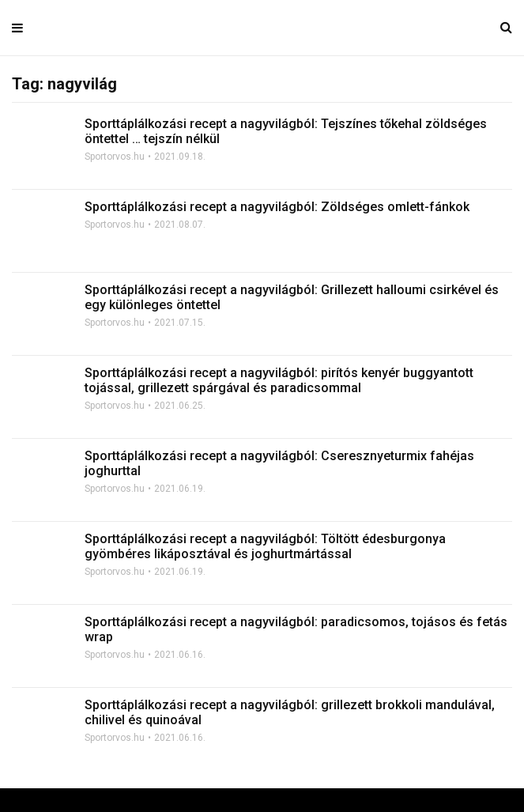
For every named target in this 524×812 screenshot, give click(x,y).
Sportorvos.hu (115, 157)
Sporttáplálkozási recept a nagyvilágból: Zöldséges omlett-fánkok (277, 207)
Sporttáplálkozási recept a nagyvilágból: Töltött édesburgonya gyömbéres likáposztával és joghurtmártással (265, 546)
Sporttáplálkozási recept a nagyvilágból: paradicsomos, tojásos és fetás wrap (296, 629)
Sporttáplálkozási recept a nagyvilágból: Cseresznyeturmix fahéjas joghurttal (279, 463)
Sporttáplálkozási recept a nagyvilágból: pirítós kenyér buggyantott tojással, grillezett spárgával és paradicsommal (279, 380)
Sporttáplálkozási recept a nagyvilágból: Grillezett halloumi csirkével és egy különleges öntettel (292, 297)
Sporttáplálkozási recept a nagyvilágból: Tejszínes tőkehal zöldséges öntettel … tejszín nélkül (286, 131)
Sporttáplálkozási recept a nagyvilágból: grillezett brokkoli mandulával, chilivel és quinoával (290, 712)
